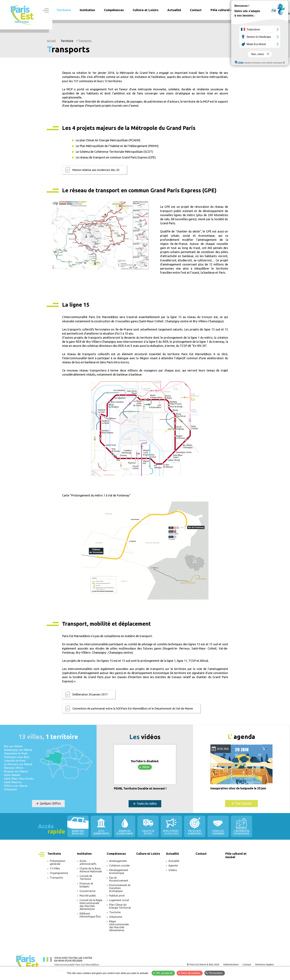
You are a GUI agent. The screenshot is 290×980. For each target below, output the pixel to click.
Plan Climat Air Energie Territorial (120, 906)
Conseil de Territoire (86, 877)
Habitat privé (117, 896)
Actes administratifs (88, 862)
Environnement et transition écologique (120, 888)
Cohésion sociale (119, 865)
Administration (231, 964)
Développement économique (119, 872)
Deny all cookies (191, 973)
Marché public (88, 896)
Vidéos (173, 870)
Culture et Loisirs (146, 10)
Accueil (51, 41)
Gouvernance (87, 891)
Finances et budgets (86, 885)
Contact (196, 10)
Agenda (173, 865)
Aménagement (118, 861)
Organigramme (59, 873)
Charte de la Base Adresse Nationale (91, 870)
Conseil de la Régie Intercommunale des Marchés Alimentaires (91, 905)
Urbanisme (116, 917)
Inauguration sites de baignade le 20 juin (238, 788)
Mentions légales (265, 964)
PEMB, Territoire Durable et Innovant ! (140, 788)
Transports (85, 41)
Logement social (119, 900)
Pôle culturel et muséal (228, 10)
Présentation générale (58, 862)
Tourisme (115, 912)
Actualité (174, 861)
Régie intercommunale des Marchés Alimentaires (119, 926)
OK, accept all (164, 973)
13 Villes (55, 868)
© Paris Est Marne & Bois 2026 (203, 964)
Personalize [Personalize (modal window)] (216, 973)
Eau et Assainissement (119, 879)
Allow (146, 767)
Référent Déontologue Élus (90, 915)
